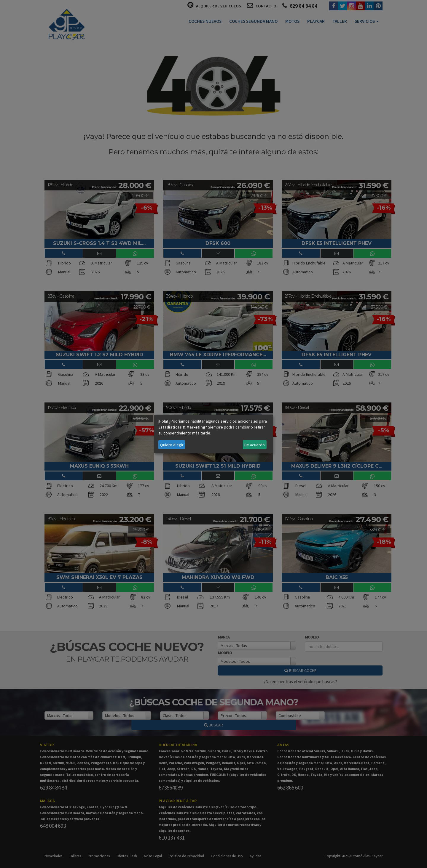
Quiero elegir (172, 445)
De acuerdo (255, 445)
